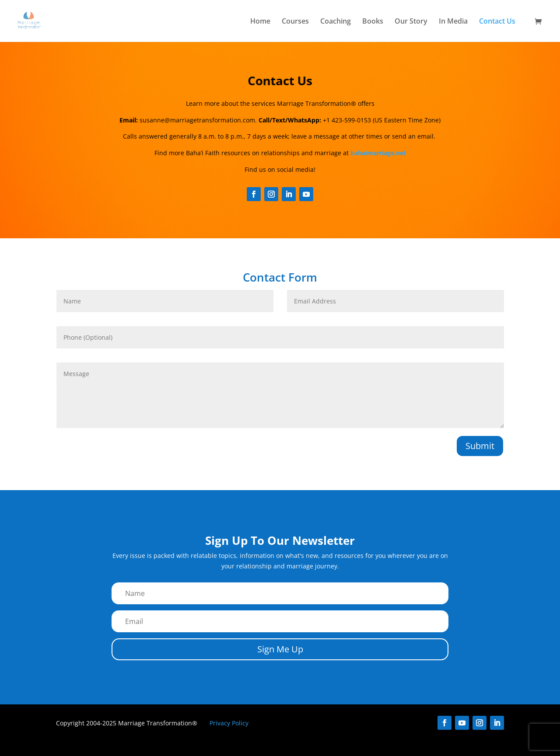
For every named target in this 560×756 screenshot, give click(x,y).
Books (373, 22)
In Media (453, 22)
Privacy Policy (229, 723)
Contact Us (497, 22)
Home (260, 22)
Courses (295, 22)
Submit (480, 446)
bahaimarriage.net (378, 153)
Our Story (411, 22)
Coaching (336, 22)
